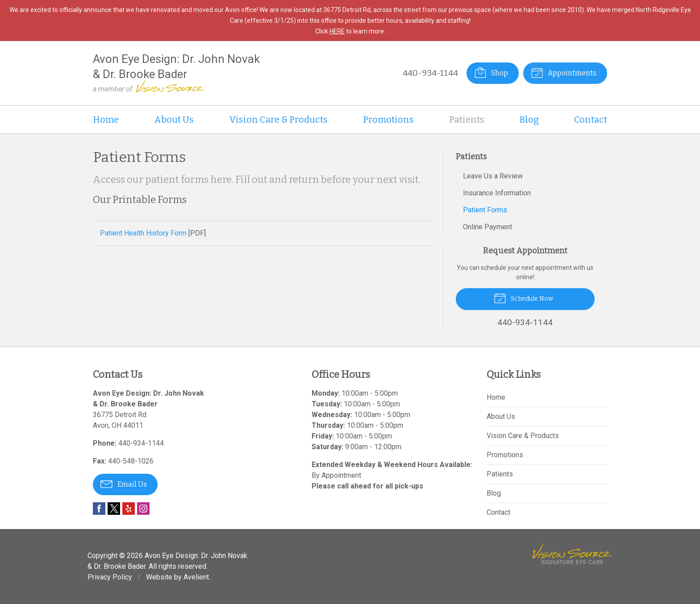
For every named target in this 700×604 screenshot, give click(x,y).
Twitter (114, 509)
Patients (467, 120)
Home (106, 120)
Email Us (124, 484)
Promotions (388, 120)
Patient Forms (485, 210)
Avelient (196, 577)
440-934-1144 (430, 73)
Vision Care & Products (278, 120)
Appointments (564, 72)
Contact (591, 120)
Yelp (129, 509)
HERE (337, 31)
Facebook (99, 509)
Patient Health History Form (143, 233)
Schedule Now (523, 298)
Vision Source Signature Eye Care (572, 554)
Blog (529, 120)
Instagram (143, 509)
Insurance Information (497, 193)
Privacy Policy (110, 577)
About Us (174, 120)
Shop (491, 72)
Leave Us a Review (493, 176)
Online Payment (487, 227)
